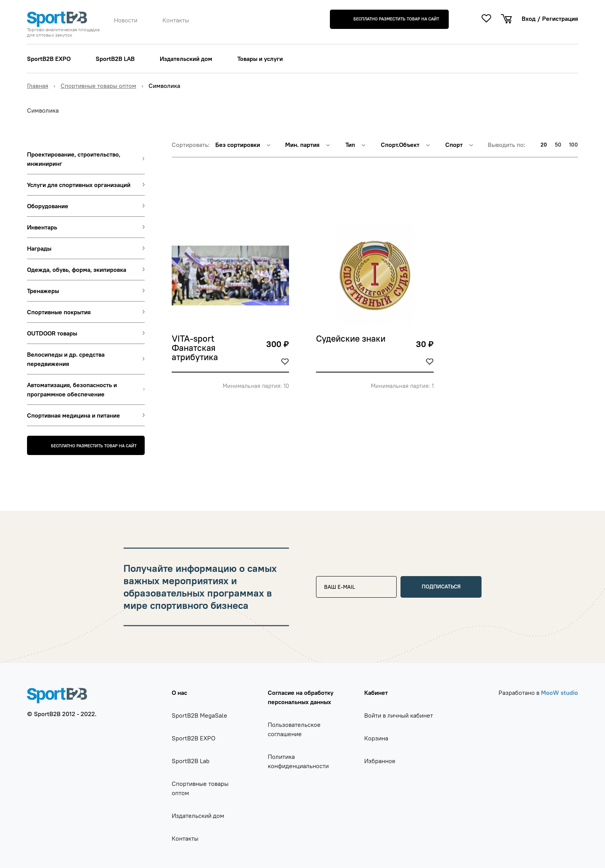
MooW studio (559, 693)
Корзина (376, 738)
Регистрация (560, 19)
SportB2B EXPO (49, 59)
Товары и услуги (260, 59)
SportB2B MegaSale (199, 715)
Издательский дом (186, 59)
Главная (38, 86)
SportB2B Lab (191, 761)
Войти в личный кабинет (399, 715)
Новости (126, 20)
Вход (529, 19)
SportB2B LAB (115, 59)
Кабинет (376, 693)
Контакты (176, 20)
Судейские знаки (351, 339)
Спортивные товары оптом (98, 86)
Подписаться (441, 587)
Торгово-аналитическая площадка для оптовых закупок (63, 32)
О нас (179, 693)
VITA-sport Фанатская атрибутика (195, 348)
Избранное (380, 761)
